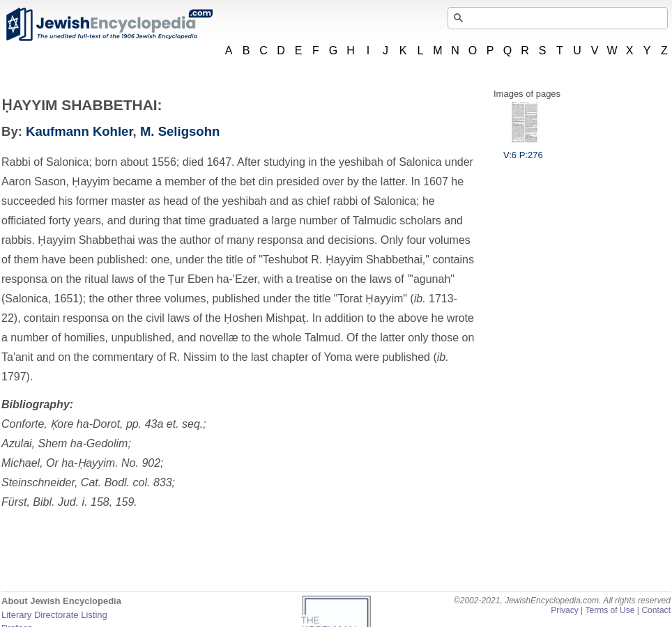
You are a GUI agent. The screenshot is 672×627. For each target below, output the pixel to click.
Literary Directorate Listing (54, 615)
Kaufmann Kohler (79, 131)
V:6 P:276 (523, 150)
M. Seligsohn (180, 131)
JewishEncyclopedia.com (109, 24)
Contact (656, 610)
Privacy (565, 610)
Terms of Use (610, 610)
